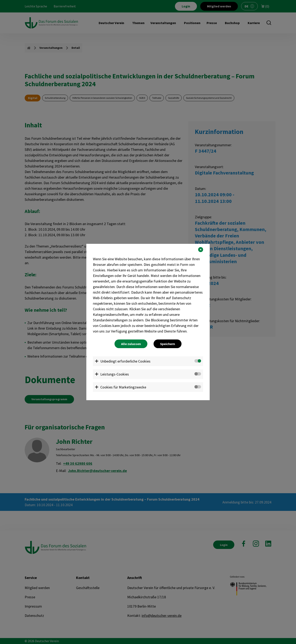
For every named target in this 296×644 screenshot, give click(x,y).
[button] (201, 250)
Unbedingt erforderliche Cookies (125, 361)
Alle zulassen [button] (131, 344)
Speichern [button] (168, 344)
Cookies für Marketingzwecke (123, 387)
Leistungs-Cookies (115, 374)
